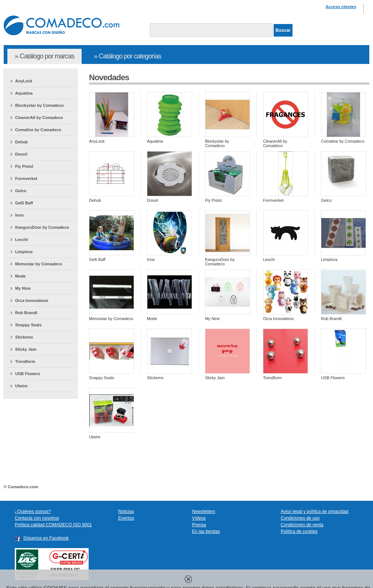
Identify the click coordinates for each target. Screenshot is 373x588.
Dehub (21, 142)
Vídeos (199, 518)
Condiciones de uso (300, 518)
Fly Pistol (24, 166)
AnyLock (24, 81)
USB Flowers (28, 374)
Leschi (22, 239)
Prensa (199, 525)
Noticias (126, 511)
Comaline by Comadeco (38, 130)
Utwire (21, 386)
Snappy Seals (28, 325)
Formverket (26, 179)
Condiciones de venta (302, 525)
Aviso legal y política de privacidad (314, 511)
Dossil (21, 154)
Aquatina (24, 93)
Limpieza (24, 252)
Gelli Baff (24, 203)
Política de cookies (299, 531)
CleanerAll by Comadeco (39, 118)
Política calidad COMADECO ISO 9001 (53, 525)
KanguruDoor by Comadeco (42, 227)
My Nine (23, 288)
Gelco (21, 191)
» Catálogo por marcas (45, 56)
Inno (19, 215)
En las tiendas (206, 531)
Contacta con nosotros (37, 518)
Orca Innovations (32, 300)
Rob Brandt (26, 313)
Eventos (126, 518)
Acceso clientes (341, 7)
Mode (20, 276)
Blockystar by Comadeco (39, 105)
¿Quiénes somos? (33, 511)
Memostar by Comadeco (39, 264)
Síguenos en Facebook (46, 538)
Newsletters (204, 511)
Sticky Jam (26, 349)
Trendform (25, 361)
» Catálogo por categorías (127, 56)
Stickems (24, 337)
